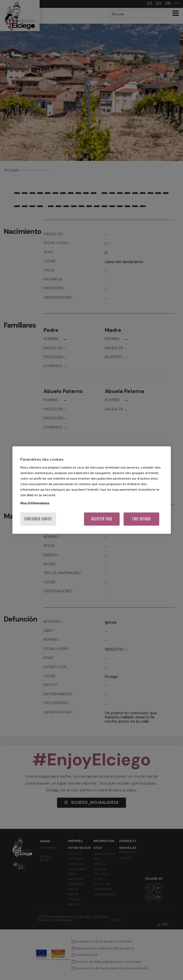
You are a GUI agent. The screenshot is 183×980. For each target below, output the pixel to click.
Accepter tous (102, 519)
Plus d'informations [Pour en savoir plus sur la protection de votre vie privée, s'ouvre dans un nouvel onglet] (35, 503)
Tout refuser (141, 519)
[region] (92, 490)
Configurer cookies (38, 519)
